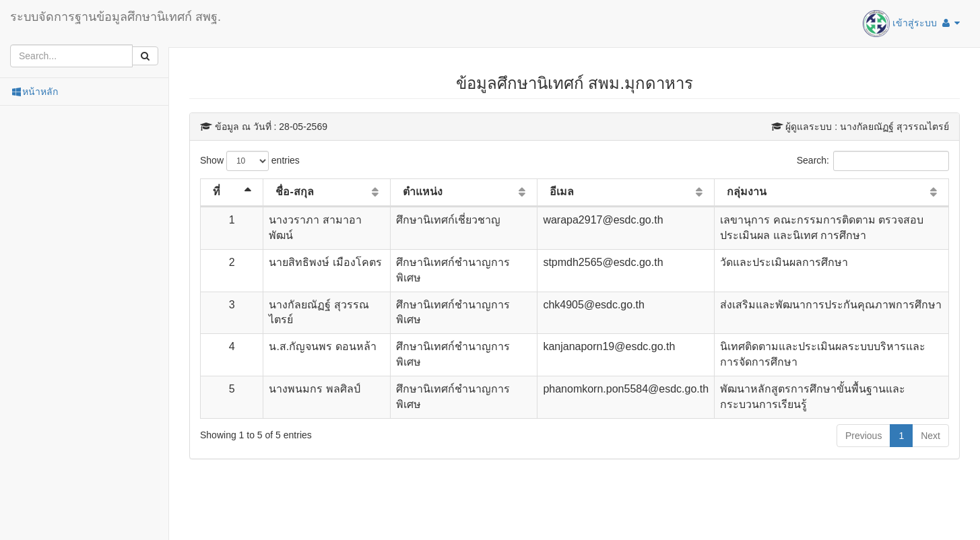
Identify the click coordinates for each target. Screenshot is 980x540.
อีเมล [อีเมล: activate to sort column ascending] (562, 192)
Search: (873, 161)
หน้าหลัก (34, 92)
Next (930, 436)
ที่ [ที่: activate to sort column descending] (217, 192)
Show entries (250, 161)
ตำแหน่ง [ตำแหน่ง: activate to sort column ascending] (423, 192)
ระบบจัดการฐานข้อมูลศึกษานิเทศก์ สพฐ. (116, 17)
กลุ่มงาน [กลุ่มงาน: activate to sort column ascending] (747, 192)
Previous (863, 436)
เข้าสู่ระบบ (911, 24)
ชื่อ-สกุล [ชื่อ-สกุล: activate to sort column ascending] (294, 192)
